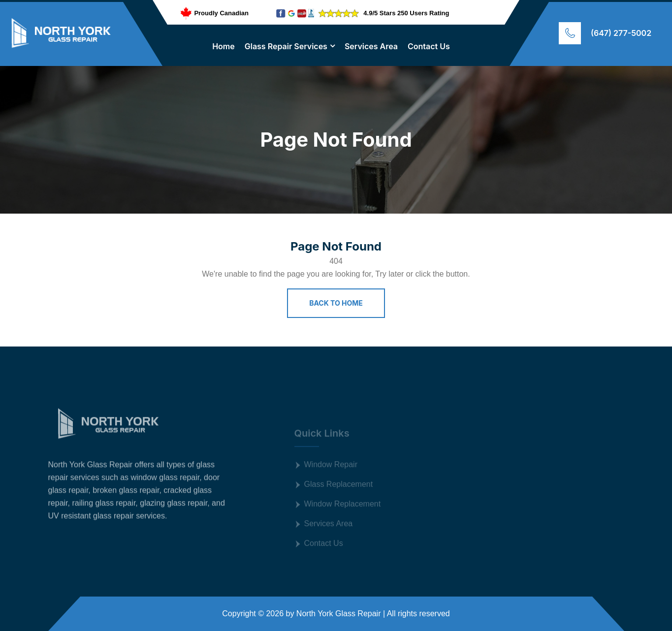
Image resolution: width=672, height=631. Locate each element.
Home (224, 46)
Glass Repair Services (286, 46)
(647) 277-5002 (621, 33)
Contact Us (429, 46)
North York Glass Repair (339, 614)
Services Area (371, 46)
